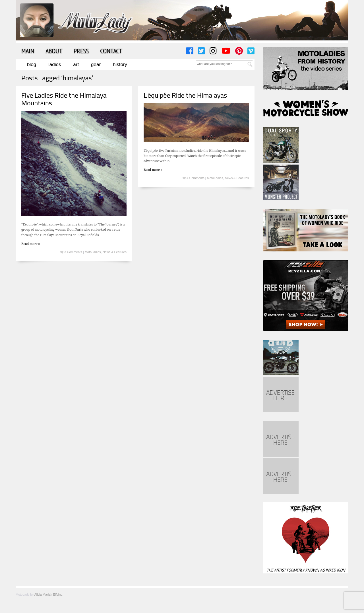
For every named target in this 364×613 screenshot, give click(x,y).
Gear (96, 64)
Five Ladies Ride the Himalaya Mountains (64, 99)
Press (81, 51)
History (120, 64)
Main (28, 51)
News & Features (115, 252)
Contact (111, 51)
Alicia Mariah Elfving (48, 594)
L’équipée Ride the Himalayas (185, 95)
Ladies (55, 64)
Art (76, 64)
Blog (32, 64)
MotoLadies (93, 252)
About (54, 51)
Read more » (31, 244)
